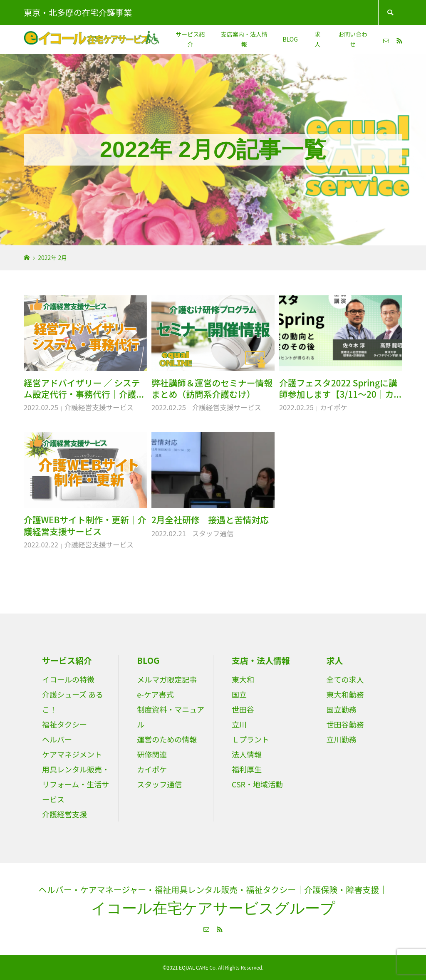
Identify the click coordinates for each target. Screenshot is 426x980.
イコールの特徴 (68, 679)
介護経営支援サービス (99, 407)
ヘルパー (57, 739)
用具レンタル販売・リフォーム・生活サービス (76, 784)
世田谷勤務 (345, 724)
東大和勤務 (345, 694)
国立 (239, 694)
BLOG (290, 39)
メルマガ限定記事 (167, 679)
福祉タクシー (64, 724)
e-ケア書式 (155, 694)
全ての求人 (345, 679)
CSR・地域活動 (257, 784)
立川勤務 (342, 739)
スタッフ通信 (213, 533)
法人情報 (247, 754)
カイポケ (334, 407)
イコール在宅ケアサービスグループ (213, 908)
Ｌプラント (250, 739)
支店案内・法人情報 (244, 39)
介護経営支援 (64, 814)
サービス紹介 (190, 39)
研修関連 (152, 754)
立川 (239, 724)
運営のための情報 (167, 739)
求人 (317, 39)
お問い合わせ (353, 39)
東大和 (243, 679)
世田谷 (243, 709)
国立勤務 (342, 709)
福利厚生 (247, 769)
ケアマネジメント (72, 754)
